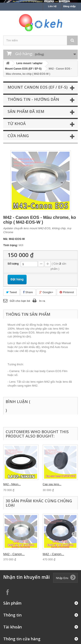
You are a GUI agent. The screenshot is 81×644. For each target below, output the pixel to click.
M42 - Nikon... (12, 484)
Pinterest (67, 292)
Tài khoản (13, 627)
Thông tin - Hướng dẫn (33, 99)
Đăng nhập (69, 6)
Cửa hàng (18, 136)
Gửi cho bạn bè (20, 301)
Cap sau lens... (52, 484)
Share (28, 292)
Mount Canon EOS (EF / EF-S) (23, 69)
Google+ (46, 292)
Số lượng (13, 264)
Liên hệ (52, 6)
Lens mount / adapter (29, 63)
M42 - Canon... (14, 554)
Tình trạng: (11, 245)
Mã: (6, 239)
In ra (42, 301)
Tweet (11, 292)
